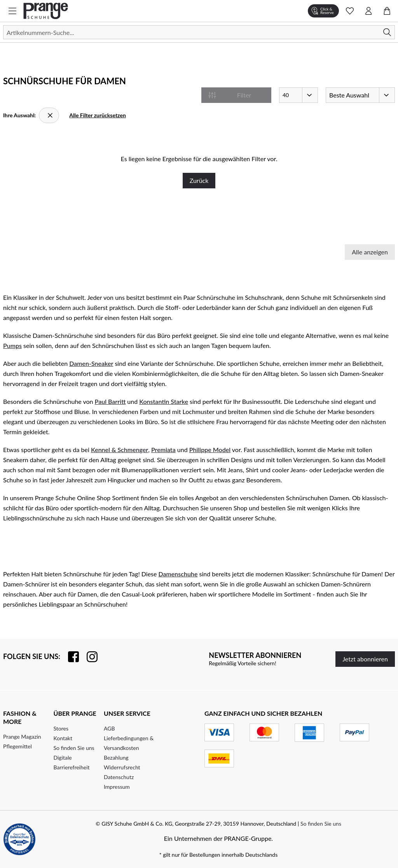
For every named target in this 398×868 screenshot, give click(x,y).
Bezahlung (116, 758)
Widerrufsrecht (122, 767)
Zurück (199, 180)
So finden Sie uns (74, 748)
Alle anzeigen (370, 252)
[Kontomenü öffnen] (368, 11)
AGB (109, 728)
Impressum (117, 787)
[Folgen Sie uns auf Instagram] (88, 657)
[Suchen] (199, 32)
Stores (61, 728)
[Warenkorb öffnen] (387, 11)
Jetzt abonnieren (365, 659)
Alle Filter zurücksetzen (98, 115)
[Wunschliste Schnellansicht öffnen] (350, 11)
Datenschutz (119, 777)
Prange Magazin (22, 737)
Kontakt (63, 738)
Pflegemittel (17, 746)
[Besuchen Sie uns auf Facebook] (70, 657)
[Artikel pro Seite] (298, 95)
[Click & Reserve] (323, 11)
